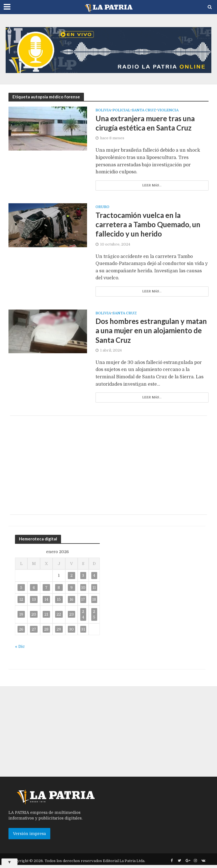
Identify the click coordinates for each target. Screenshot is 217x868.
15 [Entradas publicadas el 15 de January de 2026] (59, 600)
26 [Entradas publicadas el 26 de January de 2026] (21, 630)
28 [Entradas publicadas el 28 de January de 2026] (46, 630)
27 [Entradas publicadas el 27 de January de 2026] (34, 630)
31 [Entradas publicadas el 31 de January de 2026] (83, 630)
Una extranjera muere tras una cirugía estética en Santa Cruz (146, 123)
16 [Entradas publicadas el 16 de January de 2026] (71, 600)
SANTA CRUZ (144, 110)
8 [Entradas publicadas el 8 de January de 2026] (59, 588)
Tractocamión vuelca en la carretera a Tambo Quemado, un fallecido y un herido (149, 225)
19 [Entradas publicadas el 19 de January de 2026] (21, 615)
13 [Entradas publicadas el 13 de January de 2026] (34, 600)
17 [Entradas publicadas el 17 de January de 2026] (83, 600)
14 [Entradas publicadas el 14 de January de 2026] (46, 600)
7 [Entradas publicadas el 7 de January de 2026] (46, 588)
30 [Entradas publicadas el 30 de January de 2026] (71, 630)
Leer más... (152, 185)
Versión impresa (29, 834)
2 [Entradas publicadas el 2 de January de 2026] (71, 576)
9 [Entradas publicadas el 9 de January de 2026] (71, 588)
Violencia (168, 110)
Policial (121, 110)
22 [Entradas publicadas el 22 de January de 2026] (59, 615)
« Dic (20, 647)
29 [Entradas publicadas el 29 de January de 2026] (59, 630)
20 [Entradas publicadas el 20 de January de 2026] (34, 615)
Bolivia (103, 110)
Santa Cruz (125, 313)
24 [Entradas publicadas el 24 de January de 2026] (83, 615)
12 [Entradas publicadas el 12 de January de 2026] (21, 600)
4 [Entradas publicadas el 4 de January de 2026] (94, 576)
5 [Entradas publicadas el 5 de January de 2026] (21, 588)
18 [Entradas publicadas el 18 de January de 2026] (94, 600)
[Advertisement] (108, 466)
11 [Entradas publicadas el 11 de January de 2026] (94, 588)
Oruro (102, 207)
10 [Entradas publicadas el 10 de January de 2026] (83, 588)
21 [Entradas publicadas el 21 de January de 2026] (46, 615)
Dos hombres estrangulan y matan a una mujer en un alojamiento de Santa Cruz (141, 331)
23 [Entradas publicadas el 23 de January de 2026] (71, 615)
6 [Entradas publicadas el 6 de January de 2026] (34, 588)
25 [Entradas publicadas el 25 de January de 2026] (94, 615)
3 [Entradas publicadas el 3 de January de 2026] (83, 576)
